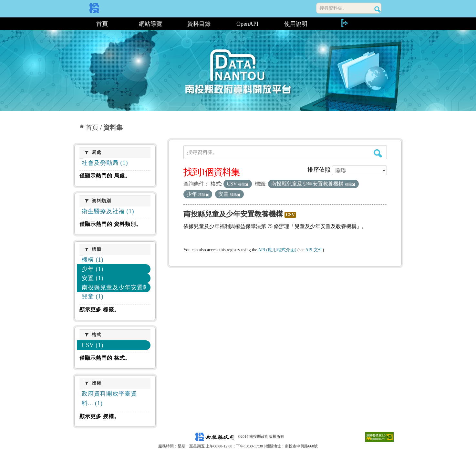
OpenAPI (247, 24)
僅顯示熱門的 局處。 (105, 176)
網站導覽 (150, 24)
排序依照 (319, 170)
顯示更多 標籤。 (99, 310)
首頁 (102, 24)
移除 (243, 184)
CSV (290, 215)
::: (75, 24)
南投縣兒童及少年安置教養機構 (233, 214)
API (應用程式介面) (277, 250)
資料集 (113, 127)
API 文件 (314, 250)
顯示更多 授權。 (99, 416)
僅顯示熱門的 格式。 (105, 358)
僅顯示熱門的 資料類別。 (110, 224)
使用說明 (296, 24)
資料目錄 (199, 24)
